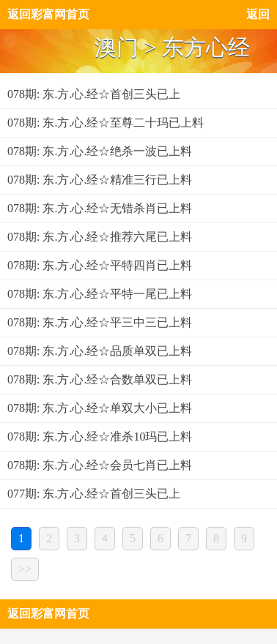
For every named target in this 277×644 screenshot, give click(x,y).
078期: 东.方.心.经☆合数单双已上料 (100, 379)
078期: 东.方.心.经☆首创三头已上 (94, 94)
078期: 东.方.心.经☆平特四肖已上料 (100, 265)
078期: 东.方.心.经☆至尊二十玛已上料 (106, 123)
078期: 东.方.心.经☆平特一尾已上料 (100, 294)
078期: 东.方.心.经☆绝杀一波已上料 (100, 151)
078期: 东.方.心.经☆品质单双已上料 (100, 351)
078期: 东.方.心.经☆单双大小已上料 (100, 408)
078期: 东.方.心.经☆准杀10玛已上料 (100, 437)
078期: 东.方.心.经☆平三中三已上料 (100, 322)
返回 (258, 14)
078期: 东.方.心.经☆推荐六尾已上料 (100, 237)
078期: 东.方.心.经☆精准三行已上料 (100, 180)
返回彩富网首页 (48, 14)
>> (25, 569)
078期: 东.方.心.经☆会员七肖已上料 (100, 465)
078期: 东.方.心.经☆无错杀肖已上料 (100, 208)
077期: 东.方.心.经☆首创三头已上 (94, 494)
